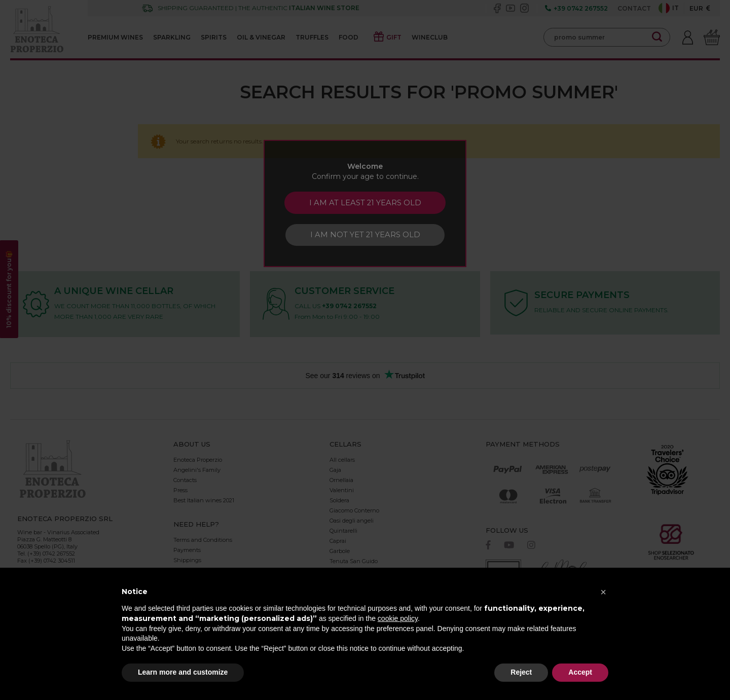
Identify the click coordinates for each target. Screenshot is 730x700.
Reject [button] (521, 672)
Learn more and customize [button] (183, 672)
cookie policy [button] (398, 618)
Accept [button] (580, 672)
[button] (603, 592)
